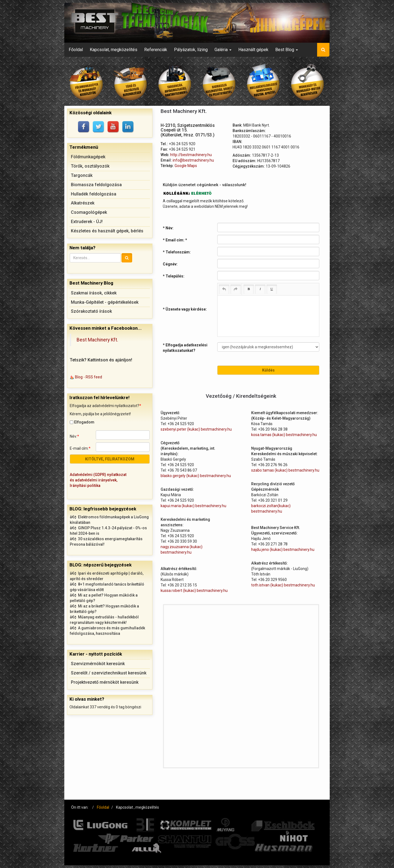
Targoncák (82, 175)
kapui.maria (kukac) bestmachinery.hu (193, 506)
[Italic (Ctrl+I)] (260, 289)
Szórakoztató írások (91, 311)
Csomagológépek (89, 212)
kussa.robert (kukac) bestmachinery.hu (194, 591)
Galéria (223, 50)
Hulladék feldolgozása (94, 194)
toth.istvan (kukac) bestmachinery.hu (283, 585)
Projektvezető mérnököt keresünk (105, 682)
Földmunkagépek (88, 157)
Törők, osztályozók (90, 166)
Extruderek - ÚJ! (87, 222)
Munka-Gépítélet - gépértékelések (105, 302)
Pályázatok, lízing (191, 50)
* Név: (168, 228)
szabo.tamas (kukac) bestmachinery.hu (285, 470)
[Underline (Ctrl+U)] (272, 289)
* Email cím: (175, 240)
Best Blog (287, 50)
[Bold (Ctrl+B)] (249, 289)
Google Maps (186, 166)
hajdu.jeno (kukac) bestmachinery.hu (283, 550)
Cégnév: (170, 264)
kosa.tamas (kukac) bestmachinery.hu (284, 435)
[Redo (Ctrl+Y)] (236, 289)
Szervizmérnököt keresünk (98, 664)
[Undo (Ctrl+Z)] (224, 289)
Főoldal (76, 50)
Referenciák (156, 50)
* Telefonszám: (177, 252)
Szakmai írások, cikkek (94, 293)
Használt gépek (253, 50)
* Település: (174, 276)
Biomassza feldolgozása (96, 185)
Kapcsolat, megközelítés (114, 50)
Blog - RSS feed (89, 377)
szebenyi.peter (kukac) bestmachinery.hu (196, 429)
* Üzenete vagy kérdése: (185, 309)
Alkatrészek (83, 203)
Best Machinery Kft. (97, 340)
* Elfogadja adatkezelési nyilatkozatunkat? (185, 348)
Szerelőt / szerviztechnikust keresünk (109, 673)
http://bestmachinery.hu (191, 155)
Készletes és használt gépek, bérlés (107, 231)
